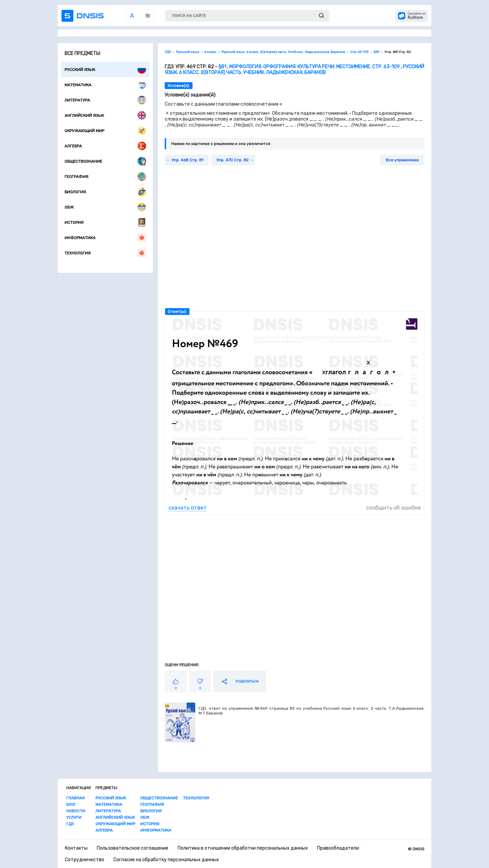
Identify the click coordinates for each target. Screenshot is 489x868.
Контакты (76, 848)
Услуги (74, 817)
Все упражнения (402, 160)
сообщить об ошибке (393, 508)
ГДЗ (70, 824)
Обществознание (105, 161)
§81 (222, 67)
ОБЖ (105, 207)
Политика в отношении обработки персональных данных (243, 848)
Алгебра (105, 146)
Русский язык (105, 69)
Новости (76, 811)
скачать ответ (188, 508)
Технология (105, 253)
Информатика (105, 238)
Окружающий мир (105, 131)
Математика (105, 85)
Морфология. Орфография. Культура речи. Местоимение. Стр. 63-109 (314, 67)
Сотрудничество (85, 860)
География (105, 176)
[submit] (321, 16)
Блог (71, 804)
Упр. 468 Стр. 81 (187, 160)
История (105, 222)
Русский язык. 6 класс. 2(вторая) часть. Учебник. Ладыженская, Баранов (294, 70)
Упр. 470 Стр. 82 (232, 160)
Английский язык (105, 115)
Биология (105, 192)
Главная (75, 798)
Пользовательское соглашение (133, 848)
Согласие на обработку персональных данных (166, 860)
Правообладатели (338, 848)
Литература (105, 100)
